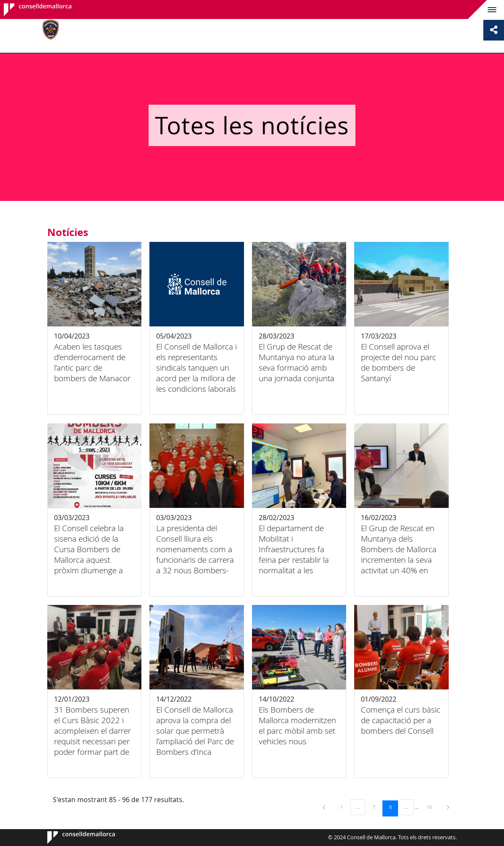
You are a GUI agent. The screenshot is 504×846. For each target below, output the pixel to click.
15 (432, 807)
